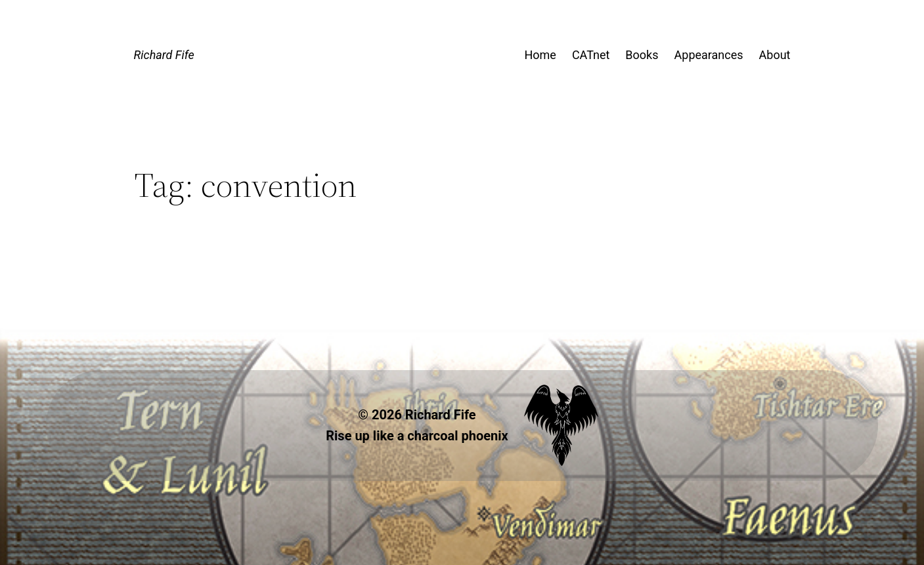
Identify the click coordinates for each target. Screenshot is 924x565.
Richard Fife (164, 55)
